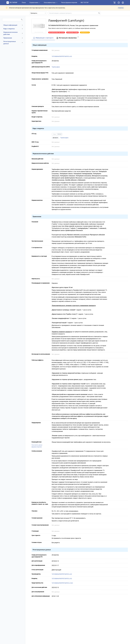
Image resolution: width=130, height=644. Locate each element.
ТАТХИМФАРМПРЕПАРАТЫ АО (62, 56)
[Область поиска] (38, 13)
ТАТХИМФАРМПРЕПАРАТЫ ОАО (62, 583)
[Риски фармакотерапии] (69, 3)
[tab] (43, 38)
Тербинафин (56, 67)
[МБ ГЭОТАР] (85, 3)
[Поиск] (24, 3)
